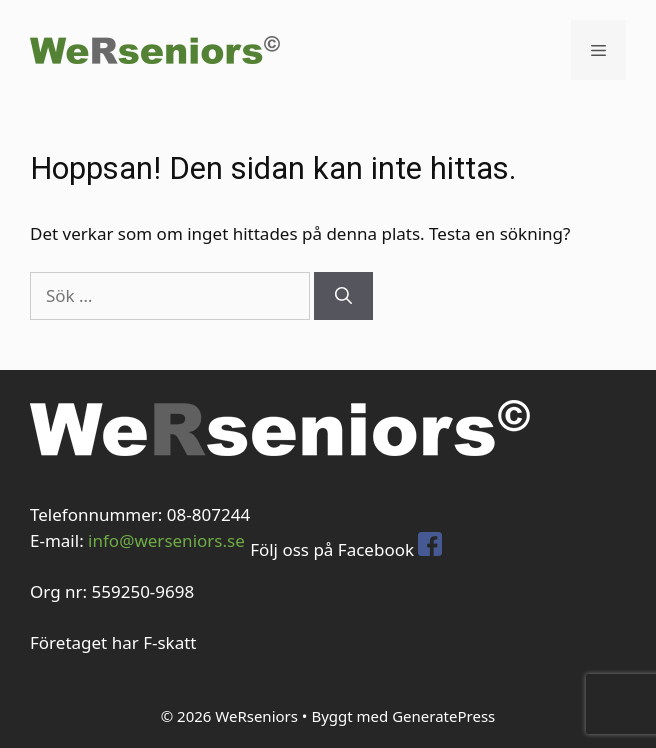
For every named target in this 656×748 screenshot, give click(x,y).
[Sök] (343, 296)
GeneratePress (443, 716)
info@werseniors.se (166, 540)
